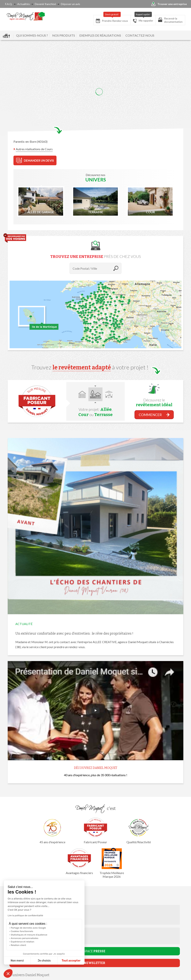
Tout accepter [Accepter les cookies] (71, 961)
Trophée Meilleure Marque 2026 (112, 863)
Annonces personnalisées (24, 938)
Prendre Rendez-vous (112, 19)
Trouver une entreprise (169, 4)
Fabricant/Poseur (95, 830)
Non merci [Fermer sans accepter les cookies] (17, 961)
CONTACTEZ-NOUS (140, 35)
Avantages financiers (79, 861)
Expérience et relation (22, 942)
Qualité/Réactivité (139, 830)
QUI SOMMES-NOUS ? (32, 35)
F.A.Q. (9, 4)
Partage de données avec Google (28, 928)
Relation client (18, 945)
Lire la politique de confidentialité (25, 915)
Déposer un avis (71, 4)
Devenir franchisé (45, 4)
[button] (8, 973)
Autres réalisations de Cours (34, 149)
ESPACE (94, 951)
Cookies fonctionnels (22, 931)
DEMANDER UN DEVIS (35, 160)
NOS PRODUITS (64, 35)
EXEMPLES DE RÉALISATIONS (100, 35)
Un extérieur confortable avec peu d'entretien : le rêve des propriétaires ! (74, 633)
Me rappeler (143, 19)
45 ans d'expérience (52, 830)
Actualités (24, 4)
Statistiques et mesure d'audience (29, 935)
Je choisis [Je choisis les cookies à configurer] (44, 961)
